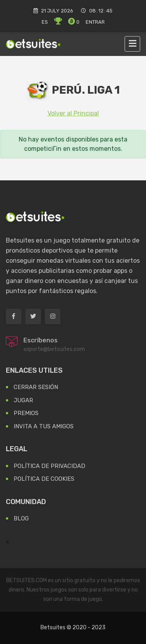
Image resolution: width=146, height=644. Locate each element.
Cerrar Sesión (36, 387)
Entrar (95, 22)
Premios (26, 413)
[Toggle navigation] (132, 44)
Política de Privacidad (49, 466)
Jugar (23, 400)
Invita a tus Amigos (44, 426)
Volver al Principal (73, 113)
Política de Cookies (44, 479)
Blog (21, 518)
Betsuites (53, 627)
